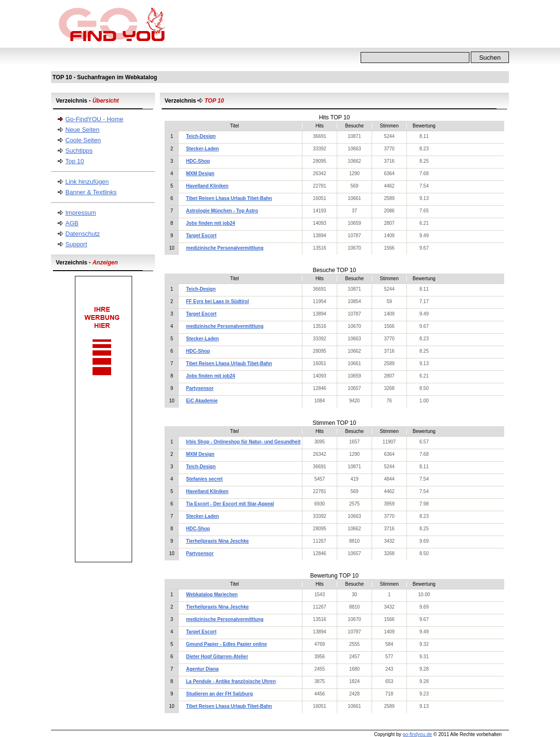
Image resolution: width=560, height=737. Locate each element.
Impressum (81, 213)
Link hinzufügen (87, 182)
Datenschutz (83, 234)
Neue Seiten (83, 130)
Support (76, 244)
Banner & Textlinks (91, 192)
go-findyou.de (417, 734)
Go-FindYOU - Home (94, 119)
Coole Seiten (83, 140)
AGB (72, 223)
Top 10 (75, 161)
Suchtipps (79, 151)
